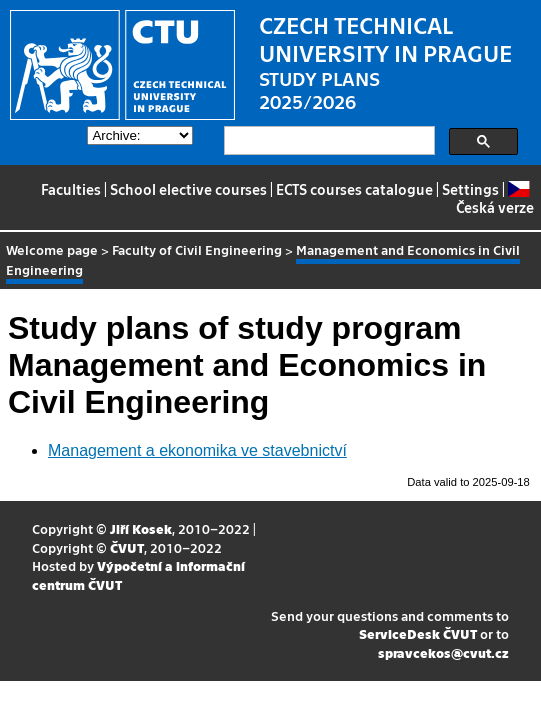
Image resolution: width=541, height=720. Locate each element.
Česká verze (495, 198)
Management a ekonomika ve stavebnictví (197, 450)
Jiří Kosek (141, 528)
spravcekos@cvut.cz (443, 652)
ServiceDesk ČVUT (418, 633)
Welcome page (52, 249)
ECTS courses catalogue (354, 189)
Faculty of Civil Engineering (197, 249)
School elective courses (188, 189)
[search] (327, 141)
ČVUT (127, 547)
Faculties (71, 189)
